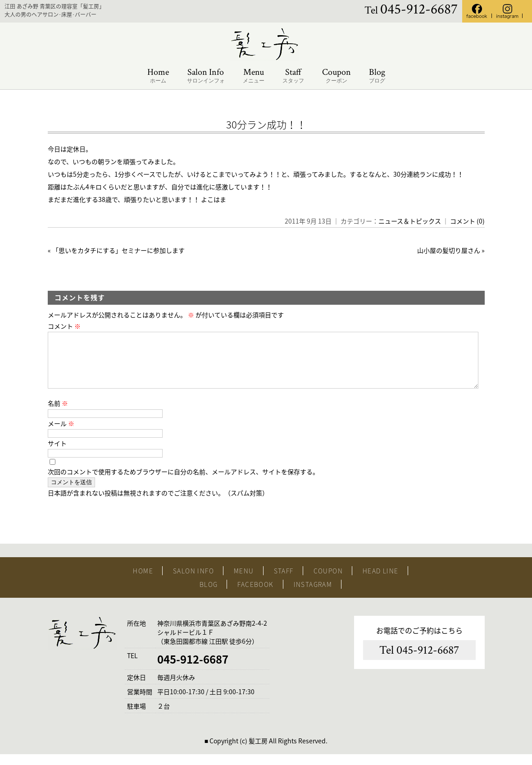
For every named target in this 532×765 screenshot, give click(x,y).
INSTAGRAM (313, 595)
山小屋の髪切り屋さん (449, 250)
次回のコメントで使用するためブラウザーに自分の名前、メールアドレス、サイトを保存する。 (183, 482)
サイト (57, 454)
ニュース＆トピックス (410, 221)
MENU (244, 582)
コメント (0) (467, 221)
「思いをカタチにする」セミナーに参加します (118, 250)
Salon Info (206, 76)
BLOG (209, 595)
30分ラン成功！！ (266, 124)
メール (61, 434)
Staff (293, 76)
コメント (64, 326)
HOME (143, 582)
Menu (254, 76)
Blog (377, 76)
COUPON (328, 582)
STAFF (284, 582)
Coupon (336, 76)
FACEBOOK (255, 595)
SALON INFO (193, 582)
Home (158, 76)
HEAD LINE (381, 582)
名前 (58, 414)
